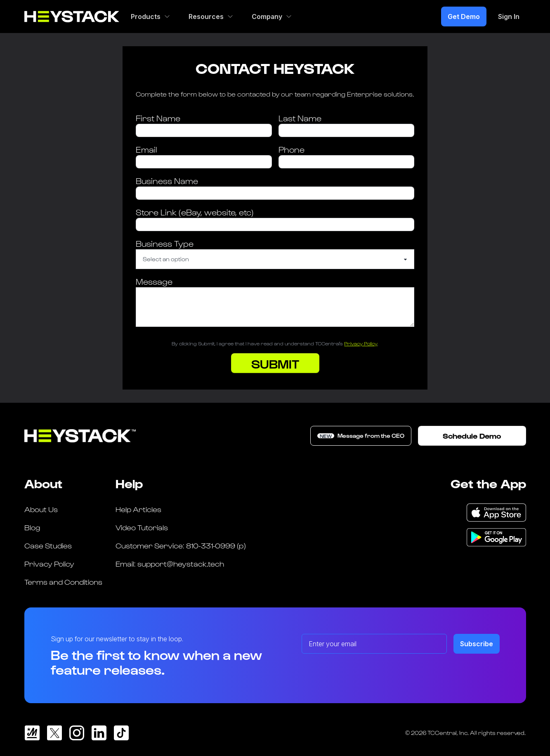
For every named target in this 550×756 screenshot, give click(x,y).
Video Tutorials (142, 527)
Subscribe (477, 644)
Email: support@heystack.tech (170, 563)
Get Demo (464, 17)
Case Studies (48, 545)
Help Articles (138, 509)
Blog (32, 527)
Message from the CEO (361, 436)
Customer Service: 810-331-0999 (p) (181, 545)
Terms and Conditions (63, 582)
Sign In (509, 17)
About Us (41, 509)
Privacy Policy (361, 343)
